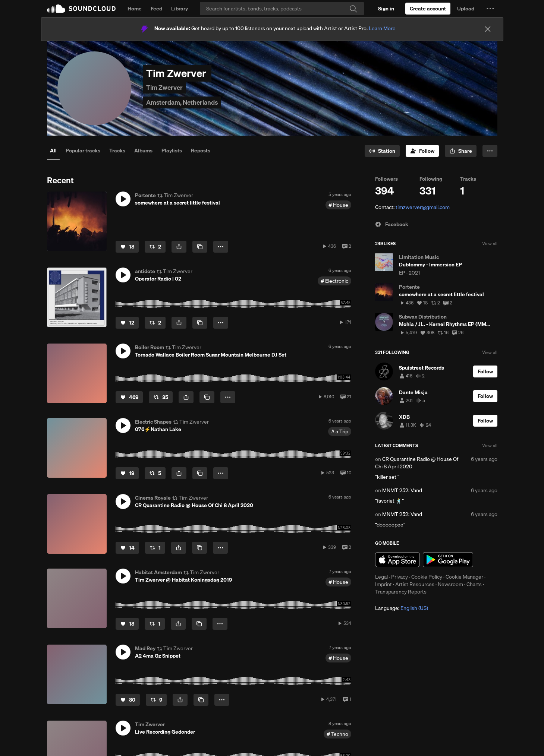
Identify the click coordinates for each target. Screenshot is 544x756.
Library (180, 9)
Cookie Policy (427, 577)
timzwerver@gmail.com (423, 207)
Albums (143, 151)
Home (135, 9)
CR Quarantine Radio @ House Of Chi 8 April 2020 (417, 463)
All (53, 151)
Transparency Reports (401, 592)
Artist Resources (415, 584)
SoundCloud (81, 9)
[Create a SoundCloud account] (428, 9)
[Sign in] (386, 9)
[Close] (488, 29)
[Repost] (155, 247)
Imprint (383, 584)
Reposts (201, 151)
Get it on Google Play (448, 560)
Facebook (392, 224)
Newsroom (450, 584)
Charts (474, 584)
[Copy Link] (200, 247)
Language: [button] (402, 608)
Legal (381, 577)
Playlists (172, 151)
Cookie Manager (464, 577)
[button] (490, 9)
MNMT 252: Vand (402, 490)
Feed (156, 9)
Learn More (382, 28)
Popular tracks (83, 151)
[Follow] (422, 151)
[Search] (282, 9)
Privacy (400, 577)
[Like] (127, 247)
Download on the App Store (397, 560)
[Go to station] (382, 151)
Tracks (117, 151)
